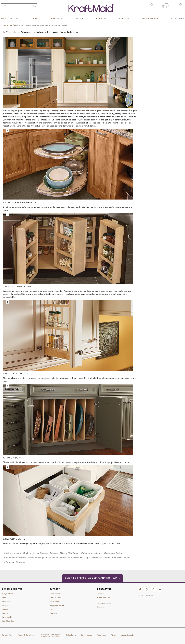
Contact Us (104, 589)
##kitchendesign (12, 553)
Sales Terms (71, 635)
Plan (35, 19)
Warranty (53, 613)
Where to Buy (150, 19)
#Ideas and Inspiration (15, 558)
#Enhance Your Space (91, 553)
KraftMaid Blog (8, 621)
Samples (124, 19)
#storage (20, 562)
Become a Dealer (104, 603)
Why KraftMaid (10, 19)
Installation (54, 602)
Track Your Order (56, 594)
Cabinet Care (55, 598)
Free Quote (177, 19)
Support (101, 19)
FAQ (51, 609)
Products (56, 19)
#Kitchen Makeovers (56, 558)
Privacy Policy (8, 635)
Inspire (79, 19)
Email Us (101, 594)
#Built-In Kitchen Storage (35, 553)
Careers (100, 607)
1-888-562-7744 (104, 598)
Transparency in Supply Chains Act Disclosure (50, 635)
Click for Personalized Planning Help (93, 578)
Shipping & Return (57, 605)
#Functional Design (113, 553)
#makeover (97, 558)
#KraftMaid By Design (79, 558)
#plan (107, 558)
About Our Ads (127, 635)
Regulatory (101, 635)
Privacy (114, 635)
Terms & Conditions (26, 635)
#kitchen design (36, 558)
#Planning (9, 562)
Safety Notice (86, 635)
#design (54, 553)
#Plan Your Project (121, 558)
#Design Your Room (69, 553)
